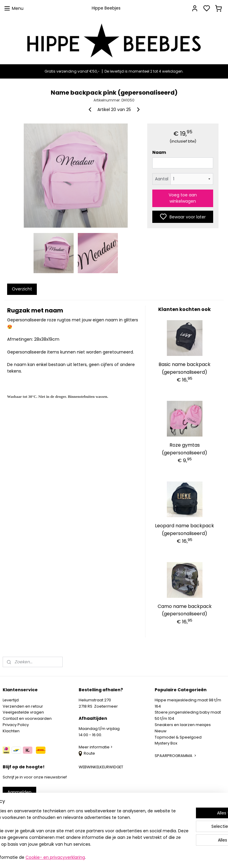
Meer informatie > (96, 747)
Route (87, 753)
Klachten (11, 731)
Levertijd (11, 700)
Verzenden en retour (23, 706)
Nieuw (161, 731)
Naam (159, 152)
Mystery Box (166, 743)
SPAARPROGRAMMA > (175, 756)
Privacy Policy (16, 725)
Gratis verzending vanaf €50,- (72, 71)
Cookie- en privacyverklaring (102, 858)
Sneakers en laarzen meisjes (183, 725)
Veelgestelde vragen (23, 712)
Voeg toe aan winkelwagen (183, 198)
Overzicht (22, 289)
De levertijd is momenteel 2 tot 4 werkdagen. (144, 71)
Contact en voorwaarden (27, 718)
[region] (75, 828)
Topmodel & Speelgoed (178, 737)
